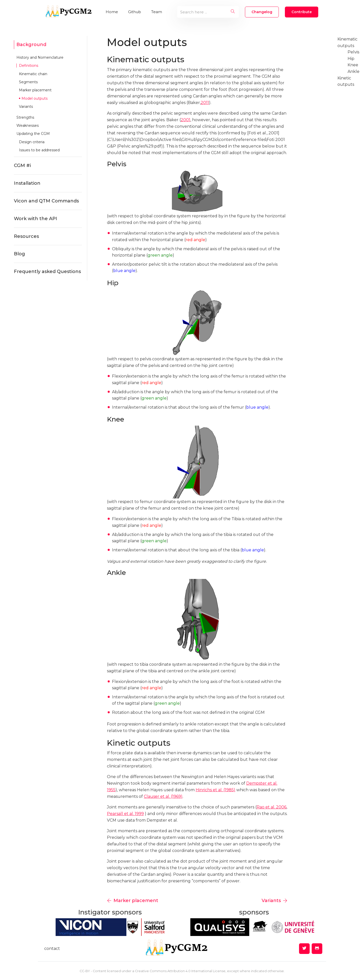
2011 (205, 103)
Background (31, 45)
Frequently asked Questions (47, 272)
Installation (27, 183)
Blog (19, 254)
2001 (186, 120)
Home (112, 12)
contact (52, 948)
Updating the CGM (33, 134)
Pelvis (353, 52)
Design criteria (32, 142)
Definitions (29, 66)
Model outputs (35, 98)
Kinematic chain (33, 74)
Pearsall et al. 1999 (125, 814)
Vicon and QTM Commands (46, 201)
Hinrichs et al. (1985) (215, 790)
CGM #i (22, 165)
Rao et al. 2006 (271, 807)
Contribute (302, 12)
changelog (262, 12)
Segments (28, 82)
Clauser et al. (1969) (163, 796)
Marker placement (35, 90)
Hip (351, 59)
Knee (353, 65)
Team (157, 12)
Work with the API (36, 219)
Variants (26, 107)
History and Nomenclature (40, 57)
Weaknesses (28, 126)
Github (135, 12)
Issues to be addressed (39, 150)
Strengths (25, 117)
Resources (26, 236)
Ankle (354, 71)
